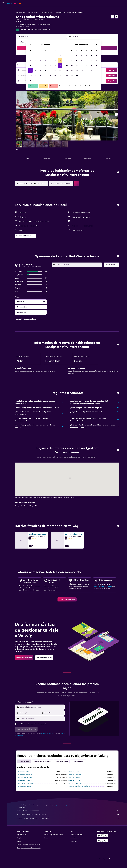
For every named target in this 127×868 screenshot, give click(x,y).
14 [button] (50, 65)
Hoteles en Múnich (74, 772)
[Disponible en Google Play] (103, 836)
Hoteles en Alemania (46, 12)
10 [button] (31, 65)
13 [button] (45, 65)
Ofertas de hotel (21, 12)
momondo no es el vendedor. (68, 811)
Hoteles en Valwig (60, 12)
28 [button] (50, 75)
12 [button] (40, 65)
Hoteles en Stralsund (24, 786)
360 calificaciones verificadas (39, 30)
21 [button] (50, 70)
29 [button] (55, 75)
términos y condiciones (48, 733)
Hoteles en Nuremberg (25, 783)
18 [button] (36, 70)
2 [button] (60, 56)
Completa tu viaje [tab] (78, 761)
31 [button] (31, 80)
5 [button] (40, 61)
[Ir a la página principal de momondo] (14, 3)
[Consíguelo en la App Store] (103, 840)
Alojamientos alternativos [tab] (42, 761)
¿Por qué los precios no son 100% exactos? (68, 818)
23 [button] (60, 70)
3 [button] (31, 61)
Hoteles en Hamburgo (25, 778)
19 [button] (40, 70)
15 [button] (55, 65)
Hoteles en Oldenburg (75, 783)
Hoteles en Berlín (23, 772)
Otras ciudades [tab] (24, 761)
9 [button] (60, 61)
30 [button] (60, 75)
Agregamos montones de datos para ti (68, 815)
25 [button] (35, 75)
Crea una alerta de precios (103, 586)
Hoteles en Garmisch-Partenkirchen (79, 786)
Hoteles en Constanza (25, 775)
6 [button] (45, 61)
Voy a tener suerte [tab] (62, 761)
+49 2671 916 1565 (23, 27)
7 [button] (50, 61)
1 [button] (55, 56)
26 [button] (40, 75)
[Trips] (3, 28)
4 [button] (36, 61)
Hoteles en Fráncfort (74, 775)
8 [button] (55, 61)
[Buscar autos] (3, 18)
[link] (67, 599)
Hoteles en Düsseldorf (25, 780)
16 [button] (60, 65)
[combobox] (42, 707)
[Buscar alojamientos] (3, 14)
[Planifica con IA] (3, 22)
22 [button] (55, 70)
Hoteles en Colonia (74, 780)
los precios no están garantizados (64, 805)
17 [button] (31, 70)
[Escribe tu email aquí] (42, 719)
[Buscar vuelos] (3, 9)
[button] (3, 3)
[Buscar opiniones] (79, 265)
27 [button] (45, 75)
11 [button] (35, 65)
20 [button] (45, 70)
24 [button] (31, 75)
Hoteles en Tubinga (74, 778)
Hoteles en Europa (33, 12)
